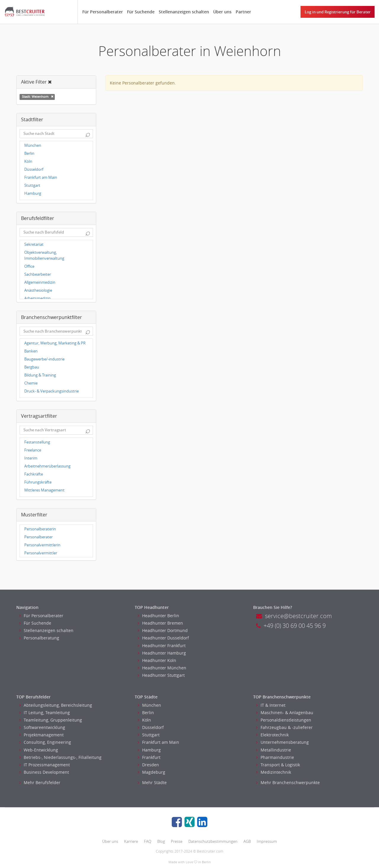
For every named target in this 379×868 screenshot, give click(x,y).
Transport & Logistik (278, 765)
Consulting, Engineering (45, 742)
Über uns (222, 12)
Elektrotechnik (272, 735)
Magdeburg (151, 772)
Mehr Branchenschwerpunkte (288, 782)
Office (29, 266)
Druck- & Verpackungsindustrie (52, 391)
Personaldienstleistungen (284, 720)
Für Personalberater (103, 12)
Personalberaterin (40, 529)
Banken (31, 351)
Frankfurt (149, 757)
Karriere (131, 841)
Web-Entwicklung (39, 750)
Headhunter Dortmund (163, 630)
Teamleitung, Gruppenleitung (51, 720)
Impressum (267, 841)
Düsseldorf (34, 169)
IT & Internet (271, 705)
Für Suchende (141, 12)
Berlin (29, 153)
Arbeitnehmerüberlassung (47, 466)
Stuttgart (32, 185)
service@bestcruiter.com (294, 616)
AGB (247, 841)
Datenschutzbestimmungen (213, 841)
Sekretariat (34, 244)
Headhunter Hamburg (162, 653)
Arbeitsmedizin (37, 298)
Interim (31, 458)
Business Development (44, 772)
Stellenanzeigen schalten (184, 12)
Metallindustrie (274, 750)
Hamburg (33, 193)
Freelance (33, 450)
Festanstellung (37, 442)
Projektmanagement (41, 735)
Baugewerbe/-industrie (44, 359)
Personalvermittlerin (42, 545)
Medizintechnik (274, 772)
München (33, 145)
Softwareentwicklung (42, 727)
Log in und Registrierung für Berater (338, 12)
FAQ (148, 841)
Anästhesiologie (38, 290)
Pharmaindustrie (275, 757)
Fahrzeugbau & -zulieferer (284, 727)
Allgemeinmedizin (40, 282)
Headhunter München (162, 668)
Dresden (148, 765)
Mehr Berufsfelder (40, 782)
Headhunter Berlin (158, 616)
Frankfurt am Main (41, 177)
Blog (161, 841)
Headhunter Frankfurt (162, 646)
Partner (243, 12)
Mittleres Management (44, 490)
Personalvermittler (41, 553)
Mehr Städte (152, 782)
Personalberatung (39, 638)
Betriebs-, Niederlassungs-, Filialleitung (60, 757)
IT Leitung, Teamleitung (45, 713)
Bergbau (32, 367)
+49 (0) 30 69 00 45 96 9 (291, 626)
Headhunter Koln (157, 660)
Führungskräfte (38, 482)
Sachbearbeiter (38, 274)
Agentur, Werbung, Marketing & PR (55, 343)
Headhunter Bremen (160, 623)
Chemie (31, 383)
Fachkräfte (34, 474)
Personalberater (38, 537)
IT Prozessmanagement (45, 765)
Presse (177, 841)
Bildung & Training (40, 375)
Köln (28, 161)
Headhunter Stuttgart (161, 675)
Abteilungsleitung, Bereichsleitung (56, 705)
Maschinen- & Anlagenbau (285, 713)
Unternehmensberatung (282, 742)
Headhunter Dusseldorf (163, 638)
